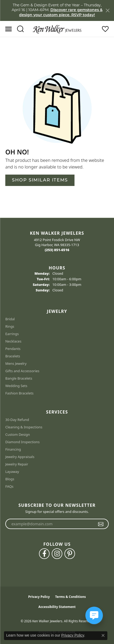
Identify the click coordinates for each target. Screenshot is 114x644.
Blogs (10, 479)
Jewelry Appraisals (20, 457)
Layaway (12, 472)
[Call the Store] (57, 250)
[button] (20, 29)
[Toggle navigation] (8, 29)
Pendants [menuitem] (13, 349)
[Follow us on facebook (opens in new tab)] (44, 554)
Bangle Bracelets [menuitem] (19, 378)
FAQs (9, 486)
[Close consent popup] (103, 636)
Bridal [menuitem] (10, 319)
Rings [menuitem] (10, 326)
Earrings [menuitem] (12, 334)
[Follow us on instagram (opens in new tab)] (57, 554)
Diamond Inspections (23, 442)
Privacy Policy (39, 597)
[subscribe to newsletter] (101, 524)
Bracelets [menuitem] (13, 356)
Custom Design (18, 434)
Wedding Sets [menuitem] (16, 386)
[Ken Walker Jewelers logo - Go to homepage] (57, 29)
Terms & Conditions (71, 597)
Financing (13, 449)
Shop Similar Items (40, 180)
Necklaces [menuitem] (13, 341)
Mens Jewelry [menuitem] (16, 363)
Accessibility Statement (57, 607)
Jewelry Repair (17, 464)
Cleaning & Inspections (24, 427)
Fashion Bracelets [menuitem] (19, 393)
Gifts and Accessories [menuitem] (22, 371)
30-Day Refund (17, 420)
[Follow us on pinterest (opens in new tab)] (70, 554)
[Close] (108, 10)
